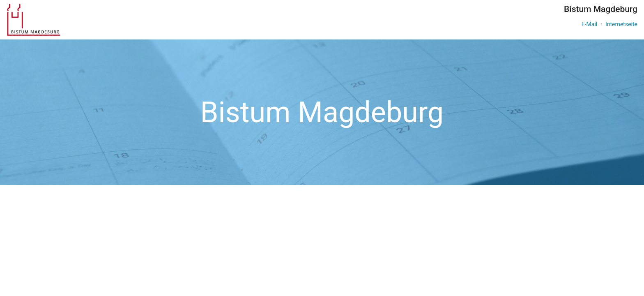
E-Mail (589, 24)
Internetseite (621, 24)
